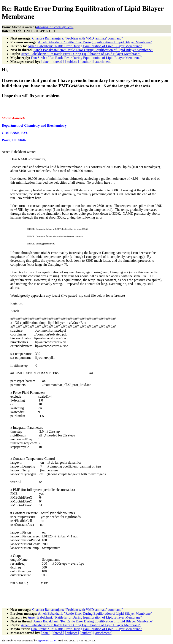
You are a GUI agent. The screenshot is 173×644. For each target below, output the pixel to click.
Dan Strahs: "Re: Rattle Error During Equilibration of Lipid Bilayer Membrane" (86, 58)
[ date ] (46, 62)
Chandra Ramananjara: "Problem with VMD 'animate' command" (77, 38)
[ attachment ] (103, 62)
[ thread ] (58, 62)
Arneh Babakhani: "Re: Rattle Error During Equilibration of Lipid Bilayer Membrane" (93, 50)
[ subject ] (72, 62)
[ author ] (86, 62)
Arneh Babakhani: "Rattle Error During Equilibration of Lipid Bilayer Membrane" (95, 42)
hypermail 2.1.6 (47, 640)
